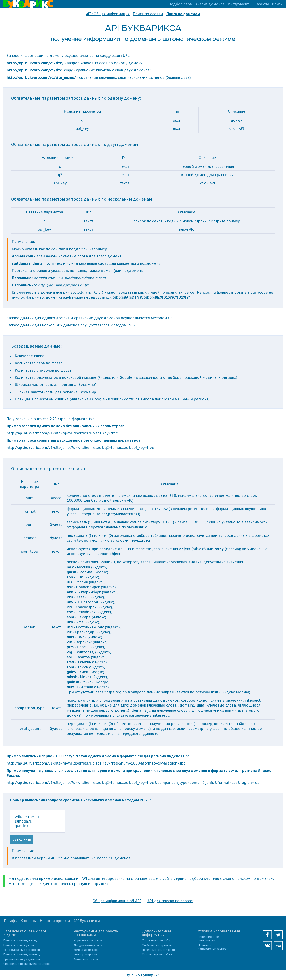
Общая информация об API (117, 901)
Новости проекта (55, 921)
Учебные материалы (157, 945)
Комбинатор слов (86, 950)
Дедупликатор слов (88, 945)
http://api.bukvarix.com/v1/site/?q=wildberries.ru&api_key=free (62, 433)
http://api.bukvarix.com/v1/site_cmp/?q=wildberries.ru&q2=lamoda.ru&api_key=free (80, 448)
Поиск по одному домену (22, 954)
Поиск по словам (148, 14)
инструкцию (99, 884)
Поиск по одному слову (20, 940)
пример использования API (63, 878)
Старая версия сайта (157, 954)
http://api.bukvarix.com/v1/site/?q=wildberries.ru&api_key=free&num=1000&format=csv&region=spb (96, 763)
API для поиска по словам (170, 901)
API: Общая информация (108, 14)
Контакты (29, 921)
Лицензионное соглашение (208, 939)
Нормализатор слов (88, 940)
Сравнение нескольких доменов (27, 964)
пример (233, 221)
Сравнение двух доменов (22, 959)
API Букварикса (87, 921)
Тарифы (262, 4)
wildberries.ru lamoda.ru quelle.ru (38, 821)
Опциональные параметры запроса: (49, 469)
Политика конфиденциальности (214, 947)
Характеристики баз (157, 940)
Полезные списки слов (158, 950)
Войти (277, 4)
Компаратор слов (86, 954)
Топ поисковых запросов (22, 950)
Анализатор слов (86, 959)
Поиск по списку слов (19, 945)
